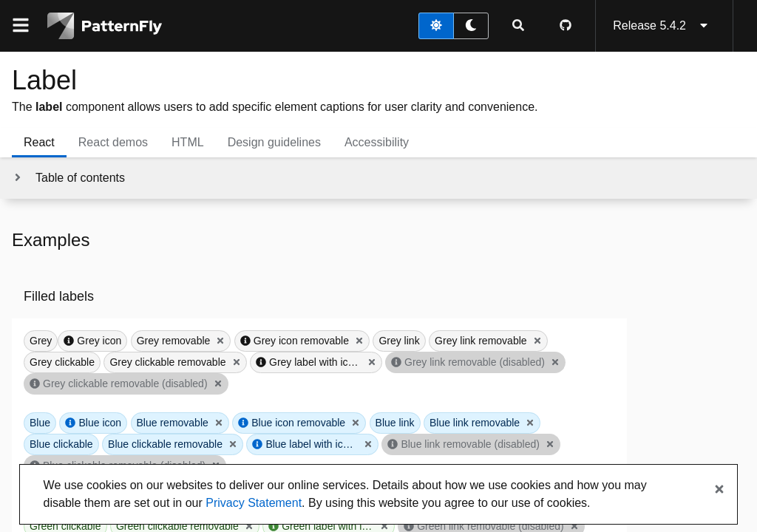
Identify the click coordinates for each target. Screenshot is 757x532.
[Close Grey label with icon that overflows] (372, 362)
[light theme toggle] (436, 26)
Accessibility (377, 142)
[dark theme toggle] (471, 26)
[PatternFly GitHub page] (566, 26)
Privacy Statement (254, 503)
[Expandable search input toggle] (518, 26)
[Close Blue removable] (219, 423)
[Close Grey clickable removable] (237, 362)
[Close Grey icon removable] (359, 341)
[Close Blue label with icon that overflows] (368, 444)
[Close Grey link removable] (537, 341)
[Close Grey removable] (220, 341)
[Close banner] (719, 490)
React (39, 142)
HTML (188, 142)
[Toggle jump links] (68, 178)
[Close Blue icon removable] (356, 423)
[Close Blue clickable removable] (233, 444)
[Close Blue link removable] (530, 423)
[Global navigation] (21, 26)
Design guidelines (274, 142)
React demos (113, 142)
